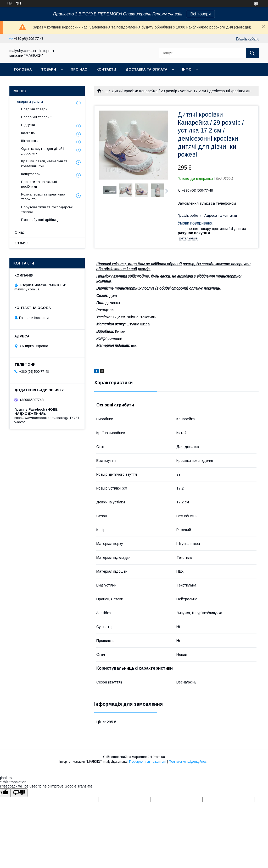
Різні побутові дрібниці (40, 220)
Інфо (187, 69)
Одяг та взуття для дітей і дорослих (43, 151)
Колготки (28, 133)
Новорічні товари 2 (37, 117)
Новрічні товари (34, 109)
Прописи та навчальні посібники (39, 184)
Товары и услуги (29, 101)
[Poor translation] (19, 793)
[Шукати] (252, 53)
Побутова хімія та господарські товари (47, 209)
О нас (20, 232)
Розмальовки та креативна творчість (43, 197)
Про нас (79, 69)
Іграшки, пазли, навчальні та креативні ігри (44, 163)
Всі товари (200, 14)
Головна (23, 69)
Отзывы (21, 243)
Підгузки (28, 125)
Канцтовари (31, 174)
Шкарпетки (30, 141)
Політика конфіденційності (189, 762)
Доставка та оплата (146, 69)
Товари (49, 69)
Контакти (106, 69)
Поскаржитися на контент (148, 762)
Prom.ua (159, 757)
